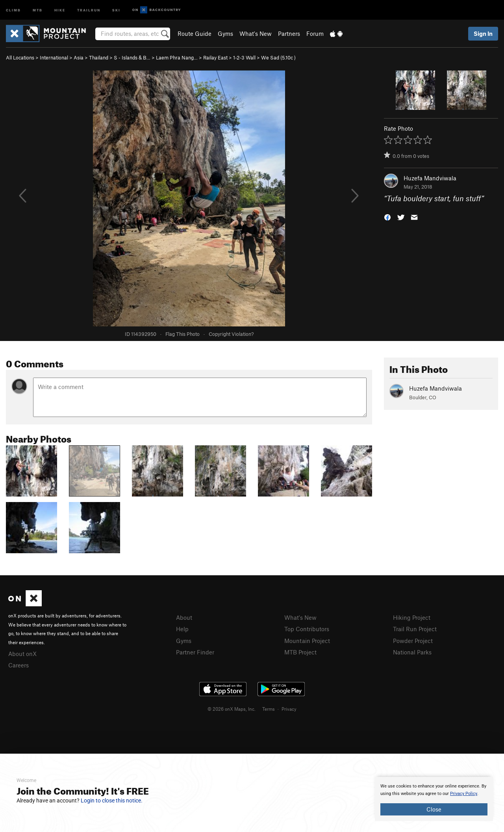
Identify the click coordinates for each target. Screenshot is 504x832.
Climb (13, 10)
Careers (19, 665)
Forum (315, 33)
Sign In (483, 33)
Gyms (225, 33)
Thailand (99, 57)
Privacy (289, 709)
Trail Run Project (415, 629)
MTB (38, 10)
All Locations (20, 57)
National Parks (412, 652)
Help (182, 629)
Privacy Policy (464, 794)
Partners (289, 33)
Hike (60, 10)
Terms (269, 709)
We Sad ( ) (278, 57)
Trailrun (89, 10)
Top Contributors (307, 629)
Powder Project (413, 641)
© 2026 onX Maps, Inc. (232, 709)
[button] (387, 217)
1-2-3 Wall (244, 57)
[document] (434, 799)
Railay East (215, 57)
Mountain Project (307, 641)
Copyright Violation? (231, 334)
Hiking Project (412, 617)
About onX (22, 654)
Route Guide (195, 33)
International (54, 57)
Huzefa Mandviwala (430, 178)
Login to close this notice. (112, 800)
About (184, 617)
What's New (256, 33)
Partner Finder (195, 652)
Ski (116, 10)
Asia (79, 57)
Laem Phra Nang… (177, 57)
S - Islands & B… (132, 57)
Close (434, 809)
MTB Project (300, 652)
